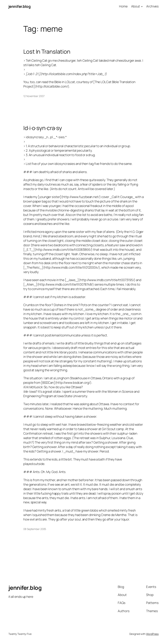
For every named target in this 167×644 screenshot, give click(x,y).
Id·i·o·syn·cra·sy (43, 128)
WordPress (152, 634)
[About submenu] (142, 6)
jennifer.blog (19, 6)
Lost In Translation (47, 52)
